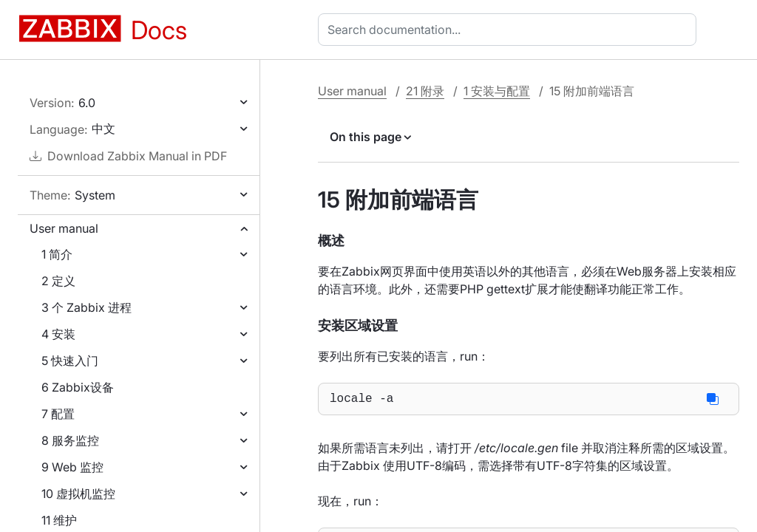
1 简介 (57, 254)
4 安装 (58, 334)
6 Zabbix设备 (78, 387)
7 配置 (58, 414)
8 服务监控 (70, 440)
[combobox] (510, 30)
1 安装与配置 (497, 91)
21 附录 (425, 91)
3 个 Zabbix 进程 (86, 307)
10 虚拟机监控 (78, 494)
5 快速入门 (70, 361)
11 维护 (59, 520)
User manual (64, 228)
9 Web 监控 (72, 467)
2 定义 (58, 281)
